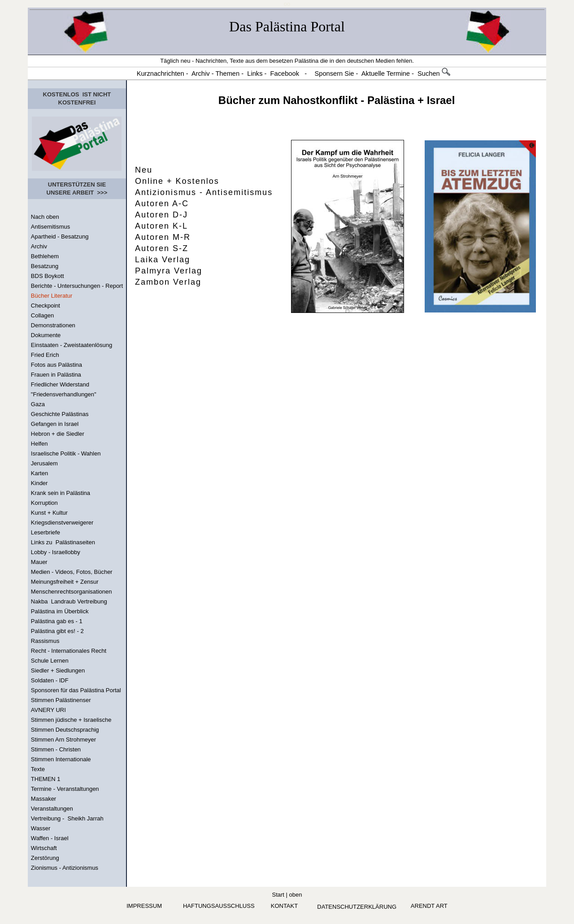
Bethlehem (45, 256)
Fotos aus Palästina (57, 365)
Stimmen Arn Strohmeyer (63, 740)
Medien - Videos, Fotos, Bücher (72, 572)
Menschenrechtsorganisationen (72, 592)
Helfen (39, 444)
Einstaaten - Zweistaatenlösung (72, 345)
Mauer (39, 562)
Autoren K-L (161, 226)
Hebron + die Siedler (58, 434)
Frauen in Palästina (56, 375)
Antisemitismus (50, 227)
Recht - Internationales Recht (69, 651)
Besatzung (45, 266)
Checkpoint (46, 306)
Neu (144, 170)
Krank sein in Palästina (61, 493)
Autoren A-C (162, 204)
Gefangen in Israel (55, 424)
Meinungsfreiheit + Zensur (65, 582)
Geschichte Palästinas (60, 414)
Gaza (38, 404)
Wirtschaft (44, 848)
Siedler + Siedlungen (58, 670)
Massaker (43, 799)
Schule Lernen (50, 661)
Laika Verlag (163, 260)
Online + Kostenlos (177, 181)
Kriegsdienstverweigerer (62, 523)
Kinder (39, 483)
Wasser (41, 828)
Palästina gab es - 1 (57, 621)
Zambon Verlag (168, 282)
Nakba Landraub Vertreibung (69, 601)
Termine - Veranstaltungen (65, 789)
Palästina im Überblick (60, 611)
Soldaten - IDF (50, 680)
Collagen (42, 315)
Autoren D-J (161, 215)
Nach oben (45, 217)
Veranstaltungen (52, 809)
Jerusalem (44, 463)
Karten (39, 473)
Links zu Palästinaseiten (63, 542)
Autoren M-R (163, 237)
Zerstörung (45, 858)
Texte (38, 769)
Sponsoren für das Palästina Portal (76, 690)
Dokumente (46, 335)
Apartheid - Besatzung (60, 236)
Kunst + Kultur (49, 513)
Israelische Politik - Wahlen (66, 453)
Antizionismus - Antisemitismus (204, 192)
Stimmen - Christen (56, 749)
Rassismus (45, 641)
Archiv (39, 246)
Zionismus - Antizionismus (65, 868)
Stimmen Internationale (61, 759)
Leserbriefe (46, 532)
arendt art (429, 906)
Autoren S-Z (162, 248)
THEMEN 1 (46, 779)
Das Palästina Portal (287, 26)
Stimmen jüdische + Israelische (71, 720)
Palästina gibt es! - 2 (57, 631)
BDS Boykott (48, 276)
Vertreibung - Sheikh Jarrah (67, 818)
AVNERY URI (48, 710)
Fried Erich (45, 355)
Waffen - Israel (50, 838)
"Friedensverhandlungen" (64, 394)
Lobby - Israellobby (56, 552)
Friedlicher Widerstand (60, 384)
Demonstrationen (53, 325)
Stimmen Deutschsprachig (65, 730)
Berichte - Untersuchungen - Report (77, 286)
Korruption (44, 503)
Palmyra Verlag (169, 271)
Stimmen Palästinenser (61, 700)
